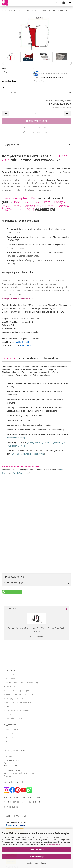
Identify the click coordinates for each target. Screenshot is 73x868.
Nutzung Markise (13, 583)
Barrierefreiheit (11, 679)
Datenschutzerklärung (54, 844)
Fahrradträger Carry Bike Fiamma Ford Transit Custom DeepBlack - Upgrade (37, 630)
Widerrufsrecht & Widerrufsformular (19, 694)
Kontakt (8, 714)
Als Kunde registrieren (14, 729)
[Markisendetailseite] (16, 438)
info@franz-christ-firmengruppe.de (21, 773)
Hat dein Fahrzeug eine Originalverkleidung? (22, 683)
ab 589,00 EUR (37, 636)
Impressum (10, 675)
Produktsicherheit (14, 577)
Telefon (5, 473)
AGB (7, 706)
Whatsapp (7, 776)
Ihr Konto (9, 733)
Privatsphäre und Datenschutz (17, 710)
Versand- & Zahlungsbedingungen (18, 691)
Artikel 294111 (23, 342)
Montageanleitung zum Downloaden (18, 299)
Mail (62, 470)
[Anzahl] (36, 114)
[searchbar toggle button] (58, 3)
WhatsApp (18, 473)
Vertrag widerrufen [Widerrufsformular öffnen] (14, 750)
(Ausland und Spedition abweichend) (51, 77)
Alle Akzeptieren (36, 849)
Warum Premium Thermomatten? (18, 702)
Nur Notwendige (36, 857)
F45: (4, 88)
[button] (71, 63)
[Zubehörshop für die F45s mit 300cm (28, 454)
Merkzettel (10, 737)
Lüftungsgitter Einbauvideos (16, 698)
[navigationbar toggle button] (70, 3)
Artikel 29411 (25, 345)
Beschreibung (11, 145)
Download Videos (12, 687)
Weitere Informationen (36, 863)
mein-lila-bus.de (11, 807)
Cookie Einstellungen (14, 718)
